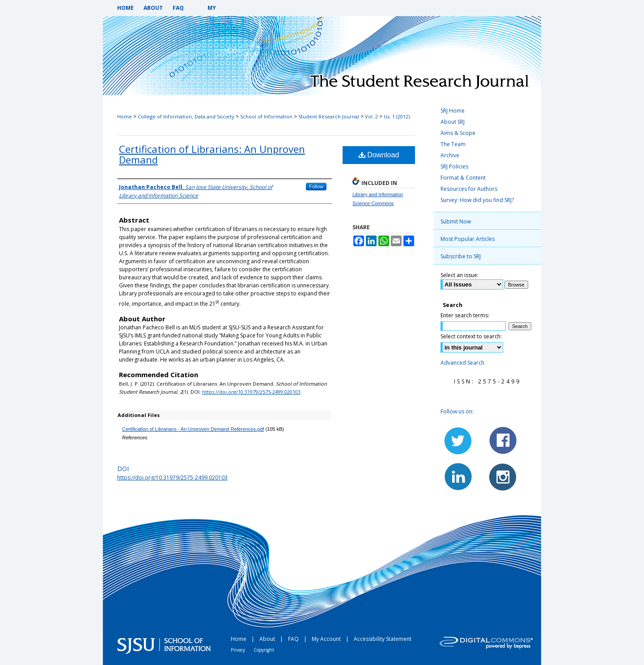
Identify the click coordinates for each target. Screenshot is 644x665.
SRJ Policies (454, 166)
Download (379, 155)
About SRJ (453, 122)
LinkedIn (458, 476)
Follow (316, 186)
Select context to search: (471, 336)
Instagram (502, 476)
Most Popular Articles (468, 239)
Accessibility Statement (383, 639)
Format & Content (463, 178)
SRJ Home (453, 111)
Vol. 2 (371, 116)
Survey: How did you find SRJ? (477, 200)
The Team (453, 144)
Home (125, 116)
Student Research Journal (329, 116)
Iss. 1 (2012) (397, 116)
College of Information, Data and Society (186, 116)
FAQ (294, 639)
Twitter (458, 441)
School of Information (266, 116)
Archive (450, 155)
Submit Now (456, 221)
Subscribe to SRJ (461, 256)
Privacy (239, 650)
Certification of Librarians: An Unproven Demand (212, 154)
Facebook (502, 441)
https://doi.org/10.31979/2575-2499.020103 (251, 392)
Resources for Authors (469, 189)
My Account (327, 639)
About (268, 639)
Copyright (264, 650)
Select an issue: (460, 275)
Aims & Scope (458, 133)
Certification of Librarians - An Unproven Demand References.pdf (193, 429)
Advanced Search (462, 363)
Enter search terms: (465, 315)
